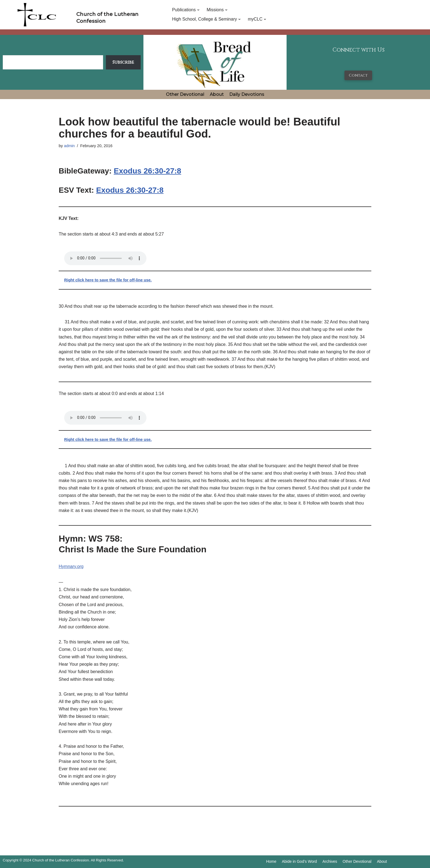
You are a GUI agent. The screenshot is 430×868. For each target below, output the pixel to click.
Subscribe (123, 62)
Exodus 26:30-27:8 (148, 171)
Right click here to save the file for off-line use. (108, 280)
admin (69, 146)
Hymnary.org (71, 566)
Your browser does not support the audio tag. (105, 258)
